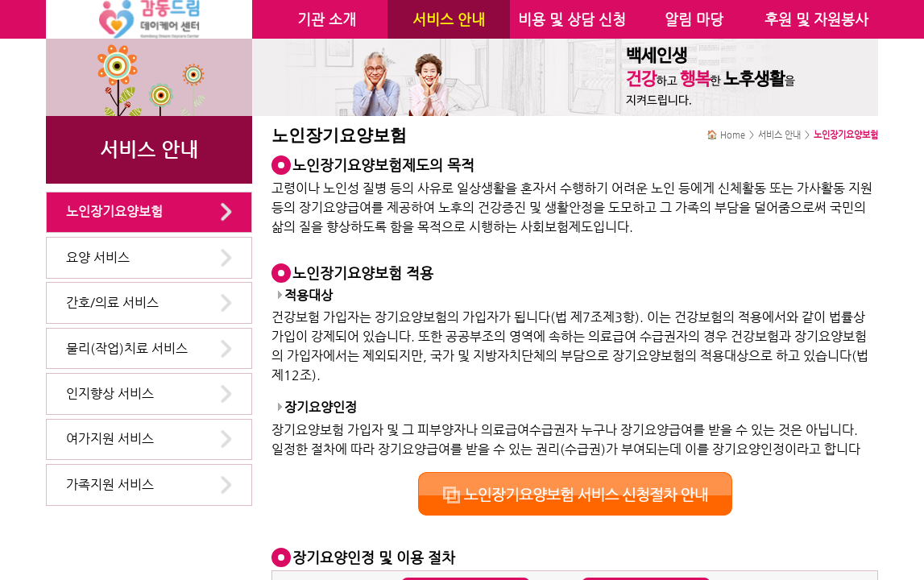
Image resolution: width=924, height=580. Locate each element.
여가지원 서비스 (110, 439)
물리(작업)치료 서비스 (127, 348)
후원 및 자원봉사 (816, 19)
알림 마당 (694, 19)
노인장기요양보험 (114, 211)
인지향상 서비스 (110, 394)
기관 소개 (327, 19)
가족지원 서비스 (110, 485)
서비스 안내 (449, 19)
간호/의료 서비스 (112, 302)
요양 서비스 (98, 257)
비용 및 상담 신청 (572, 19)
